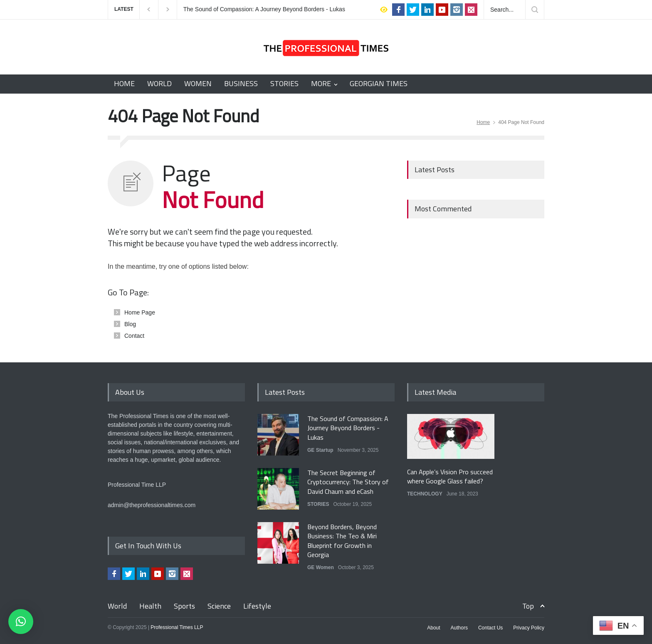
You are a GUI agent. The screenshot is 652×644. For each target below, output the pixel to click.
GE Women (321, 567)
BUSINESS (241, 83)
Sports (184, 606)
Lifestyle (257, 606)
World (117, 606)
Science (219, 606)
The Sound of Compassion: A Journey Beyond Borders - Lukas (264, 9)
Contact (134, 336)
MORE (321, 83)
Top (528, 606)
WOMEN (198, 83)
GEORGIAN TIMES (379, 83)
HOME (124, 83)
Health (150, 606)
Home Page (140, 312)
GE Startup (320, 450)
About (433, 628)
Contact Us (490, 628)
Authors (459, 628)
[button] (21, 622)
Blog (130, 324)
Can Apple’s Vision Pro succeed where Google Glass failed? (450, 476)
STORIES (284, 83)
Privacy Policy (529, 628)
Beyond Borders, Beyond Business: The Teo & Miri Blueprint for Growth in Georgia (342, 541)
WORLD (159, 83)
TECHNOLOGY (425, 494)
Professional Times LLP (177, 627)
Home (483, 122)
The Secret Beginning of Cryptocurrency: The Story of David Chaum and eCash (348, 482)
